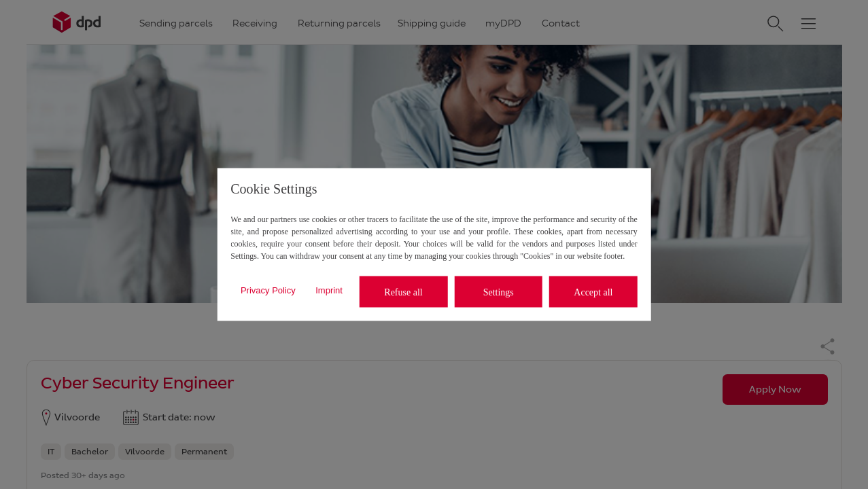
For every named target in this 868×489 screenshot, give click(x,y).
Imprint (329, 290)
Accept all (593, 292)
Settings (499, 292)
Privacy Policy (268, 290)
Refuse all (403, 292)
